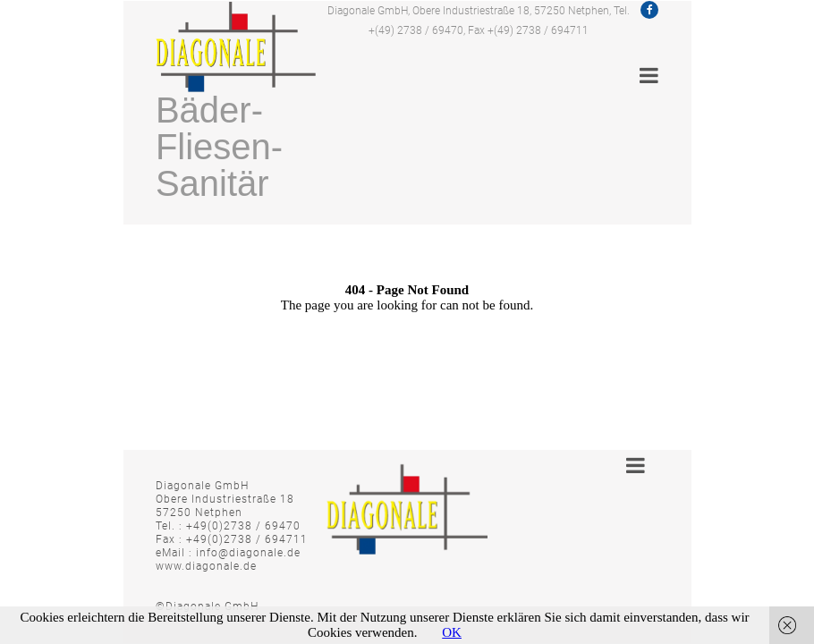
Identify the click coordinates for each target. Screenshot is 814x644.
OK (452, 632)
